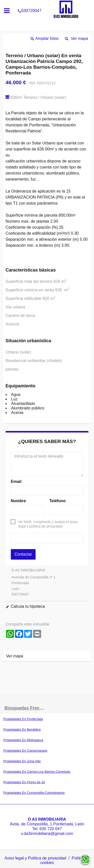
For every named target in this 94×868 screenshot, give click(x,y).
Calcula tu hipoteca (28, 606)
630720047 (29, 4)
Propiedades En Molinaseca (23, 740)
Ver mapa (79, 38)
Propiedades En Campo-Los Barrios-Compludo (37, 772)
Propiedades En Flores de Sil (24, 782)
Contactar (23, 554)
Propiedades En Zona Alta (22, 761)
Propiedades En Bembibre (22, 729)
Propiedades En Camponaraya (25, 751)
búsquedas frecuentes (26, 708)
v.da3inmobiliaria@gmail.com (47, 834)
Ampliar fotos (47, 38)
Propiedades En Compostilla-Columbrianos (34, 793)
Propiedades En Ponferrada (23, 719)
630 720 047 (51, 829)
